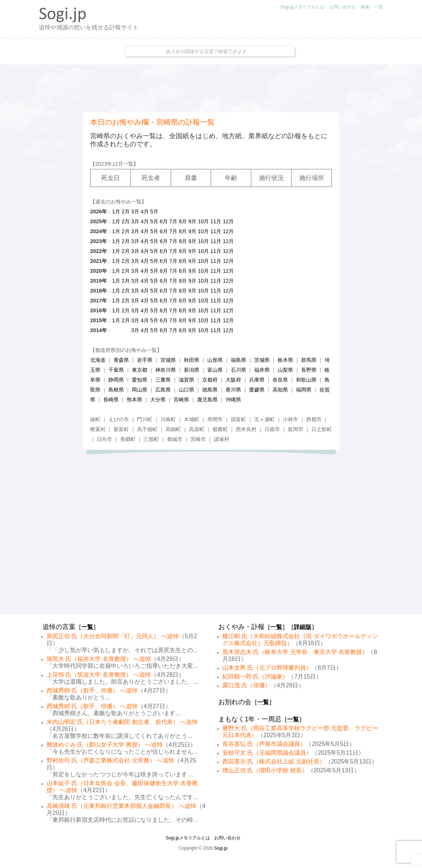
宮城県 (168, 360)
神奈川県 (166, 370)
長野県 (309, 370)
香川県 (233, 390)
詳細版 (303, 627)
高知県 (280, 390)
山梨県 (285, 370)
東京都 (140, 370)
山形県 (215, 360)
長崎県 (111, 400)
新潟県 (192, 370)
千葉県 (116, 370)
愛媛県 (257, 390)
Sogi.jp (221, 848)
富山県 (215, 370)
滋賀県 (186, 380)
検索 (365, 7)
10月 (203, 221)
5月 (154, 212)
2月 (126, 212)
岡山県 (140, 390)
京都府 (210, 380)
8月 (183, 221)
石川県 (238, 370)
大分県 (158, 400)
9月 (192, 221)
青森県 (121, 360)
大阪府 (233, 380)
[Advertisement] (211, 88)
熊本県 (134, 400)
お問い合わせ (343, 7)
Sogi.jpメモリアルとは (302, 7)
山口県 (186, 390)
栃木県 (285, 360)
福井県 (262, 370)
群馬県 (309, 360)
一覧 (379, 7)
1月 (116, 212)
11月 (216, 221)
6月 (164, 221)
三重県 (163, 380)
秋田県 (192, 360)
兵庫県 (257, 380)
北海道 (98, 360)
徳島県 (210, 390)
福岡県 (304, 390)
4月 (145, 212)
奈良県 (280, 380)
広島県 (163, 390)
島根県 (116, 390)
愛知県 (140, 380)
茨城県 (262, 360)
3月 (135, 212)
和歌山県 (306, 380)
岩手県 (145, 360)
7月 (173, 221)
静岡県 (116, 380)
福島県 (238, 360)
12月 (228, 221)
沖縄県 (233, 400)
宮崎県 (181, 400)
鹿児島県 (207, 400)
